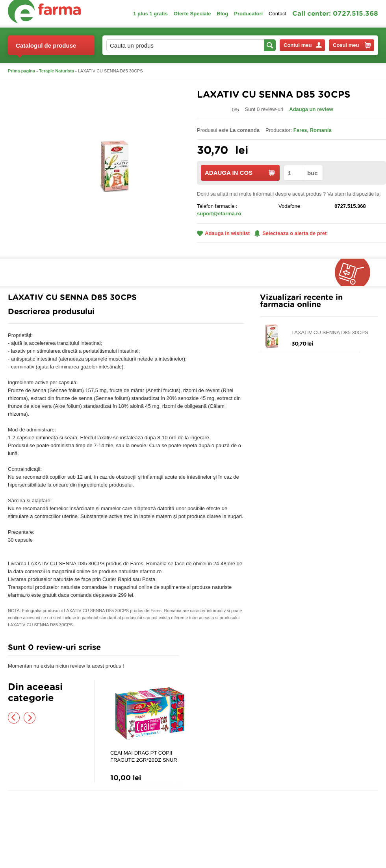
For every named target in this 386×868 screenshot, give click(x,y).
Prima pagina (21, 71)
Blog (222, 14)
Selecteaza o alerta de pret (290, 233)
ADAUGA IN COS (240, 173)
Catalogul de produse (46, 49)
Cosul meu (352, 45)
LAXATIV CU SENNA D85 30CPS (330, 332)
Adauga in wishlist (223, 233)
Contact (277, 14)
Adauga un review (311, 109)
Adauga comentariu (216, 649)
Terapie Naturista (57, 71)
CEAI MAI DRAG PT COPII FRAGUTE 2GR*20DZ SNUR (144, 756)
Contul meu (303, 45)
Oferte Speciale (192, 14)
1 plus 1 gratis (150, 14)
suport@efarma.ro (219, 214)
